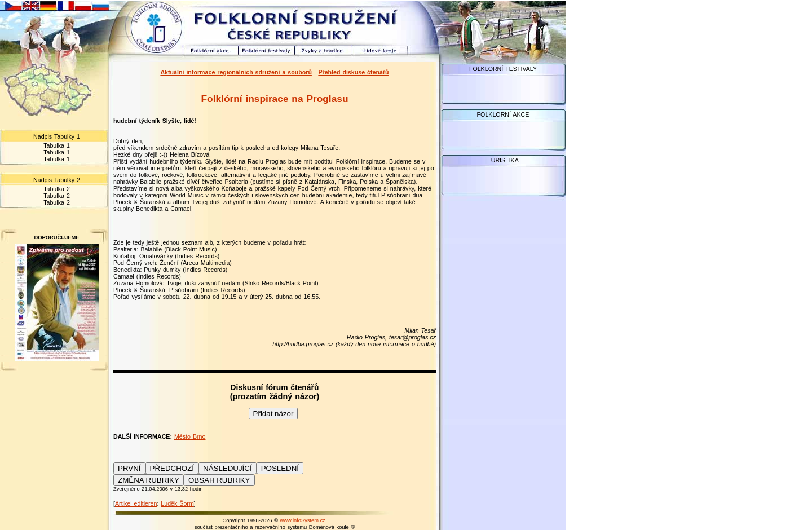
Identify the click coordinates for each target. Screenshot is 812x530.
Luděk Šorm (177, 503)
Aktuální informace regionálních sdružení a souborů (236, 72)
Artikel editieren (136, 503)
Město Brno (190, 436)
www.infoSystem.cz (303, 520)
